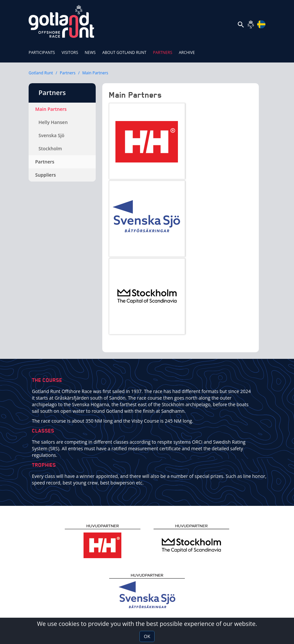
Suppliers (46, 175)
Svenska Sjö (51, 135)
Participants (42, 52)
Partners (164, 49)
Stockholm (50, 149)
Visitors (70, 52)
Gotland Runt (41, 73)
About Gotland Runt (124, 52)
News (90, 52)
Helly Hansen (53, 122)
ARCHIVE (187, 52)
